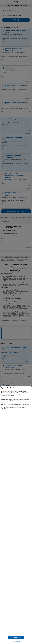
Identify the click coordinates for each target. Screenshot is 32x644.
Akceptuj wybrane (16, 642)
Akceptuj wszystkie (16, 637)
